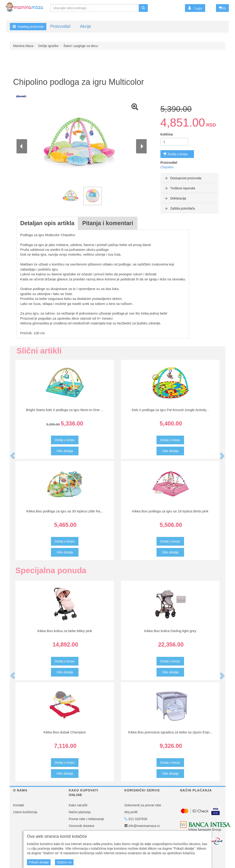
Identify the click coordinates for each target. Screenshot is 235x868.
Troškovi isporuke (180, 188)
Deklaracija (175, 198)
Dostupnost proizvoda (183, 178)
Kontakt (18, 805)
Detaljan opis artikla (47, 223)
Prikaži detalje (39, 862)
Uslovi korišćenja (25, 812)
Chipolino (167, 167)
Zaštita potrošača (179, 208)
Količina (167, 134)
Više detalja (65, 451)
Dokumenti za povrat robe (143, 805)
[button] (195, 8)
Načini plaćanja (80, 812)
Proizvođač (60, 26)
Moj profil (131, 812)
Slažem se (64, 862)
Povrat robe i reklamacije (87, 819)
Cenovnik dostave (82, 826)
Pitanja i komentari (108, 223)
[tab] (189, 178)
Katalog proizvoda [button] (28, 27)
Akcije (85, 26)
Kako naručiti (78, 805)
